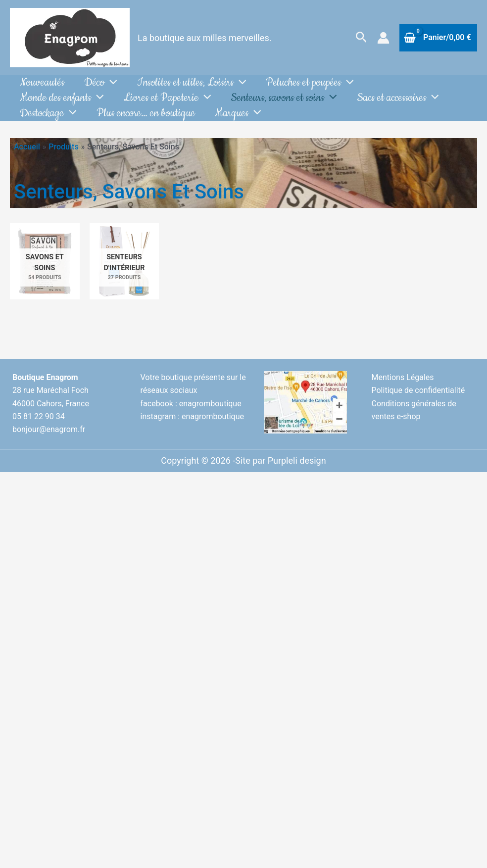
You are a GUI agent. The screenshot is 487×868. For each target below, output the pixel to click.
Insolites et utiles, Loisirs (192, 85)
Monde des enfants (62, 105)
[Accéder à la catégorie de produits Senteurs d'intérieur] (124, 275)
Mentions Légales (403, 391)
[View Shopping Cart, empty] (438, 38)
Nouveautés (42, 85)
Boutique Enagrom (45, 391)
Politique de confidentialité (418, 404)
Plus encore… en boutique (146, 124)
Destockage (48, 124)
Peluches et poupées (310, 85)
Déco (101, 85)
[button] (362, 38)
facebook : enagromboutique (191, 417)
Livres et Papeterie (168, 105)
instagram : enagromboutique (192, 430)
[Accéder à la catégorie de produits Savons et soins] (45, 275)
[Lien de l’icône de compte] (383, 38)
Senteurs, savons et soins (284, 105)
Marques (238, 124)
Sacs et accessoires (398, 105)
